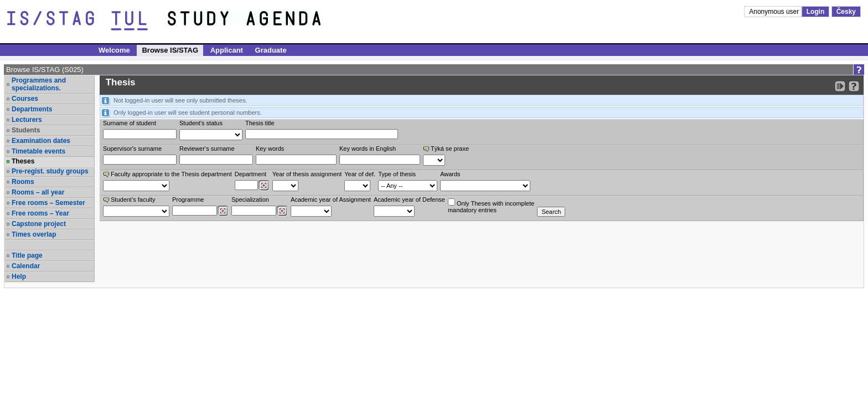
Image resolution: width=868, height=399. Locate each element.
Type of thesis (397, 174)
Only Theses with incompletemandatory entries (491, 206)
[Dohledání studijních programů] (223, 211)
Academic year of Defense (409, 199)
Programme (188, 199)
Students (26, 130)
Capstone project (39, 224)
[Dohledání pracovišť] (264, 186)
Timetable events (38, 151)
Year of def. (360, 174)
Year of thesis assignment (307, 174)
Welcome (114, 50)
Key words (270, 149)
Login (816, 12)
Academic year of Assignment (331, 199)
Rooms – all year (38, 192)
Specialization (250, 199)
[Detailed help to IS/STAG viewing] (854, 86)
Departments (32, 109)
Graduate (271, 50)
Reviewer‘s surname (207, 149)
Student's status (201, 123)
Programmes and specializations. (39, 84)
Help (19, 277)
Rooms (23, 182)
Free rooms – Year (40, 213)
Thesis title (260, 123)
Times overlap (34, 234)
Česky (846, 12)
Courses (25, 99)
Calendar (26, 266)
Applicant (227, 50)
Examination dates (41, 141)
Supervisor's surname (132, 149)
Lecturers (27, 120)
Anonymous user (775, 12)
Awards (450, 174)
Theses (23, 161)
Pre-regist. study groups (50, 171)
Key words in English (368, 149)
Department (250, 174)
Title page (27, 255)
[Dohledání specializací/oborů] (282, 211)
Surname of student (130, 123)
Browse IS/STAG (170, 50)
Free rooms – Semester (48, 203)
